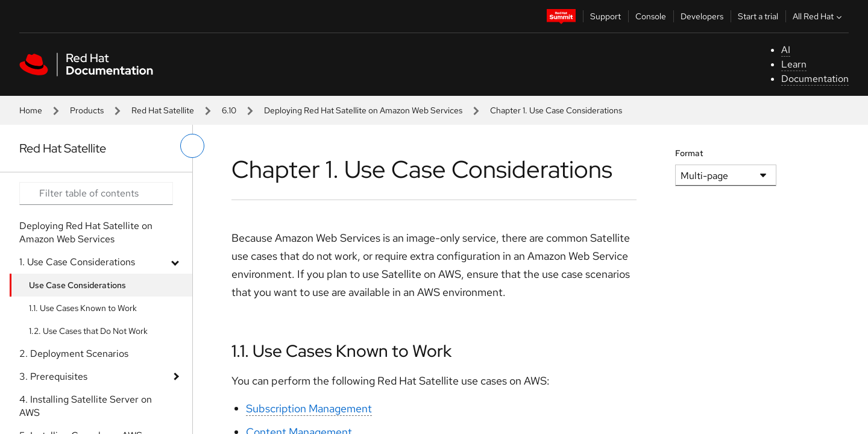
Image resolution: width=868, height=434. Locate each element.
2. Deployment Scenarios (74, 354)
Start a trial (758, 16)
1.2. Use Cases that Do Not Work (88, 331)
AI (786, 50)
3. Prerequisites (53, 376)
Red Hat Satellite (163, 110)
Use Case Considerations (77, 285)
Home (31, 110)
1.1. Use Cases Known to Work (83, 308)
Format (689, 153)
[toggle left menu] (192, 146)
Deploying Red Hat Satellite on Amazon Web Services (363, 110)
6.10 (229, 110)
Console (651, 16)
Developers (702, 16)
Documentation (815, 79)
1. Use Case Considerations (77, 262)
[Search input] (96, 193)
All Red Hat (819, 16)
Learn (794, 64)
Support (605, 16)
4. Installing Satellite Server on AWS (86, 406)
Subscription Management (309, 408)
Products (87, 110)
